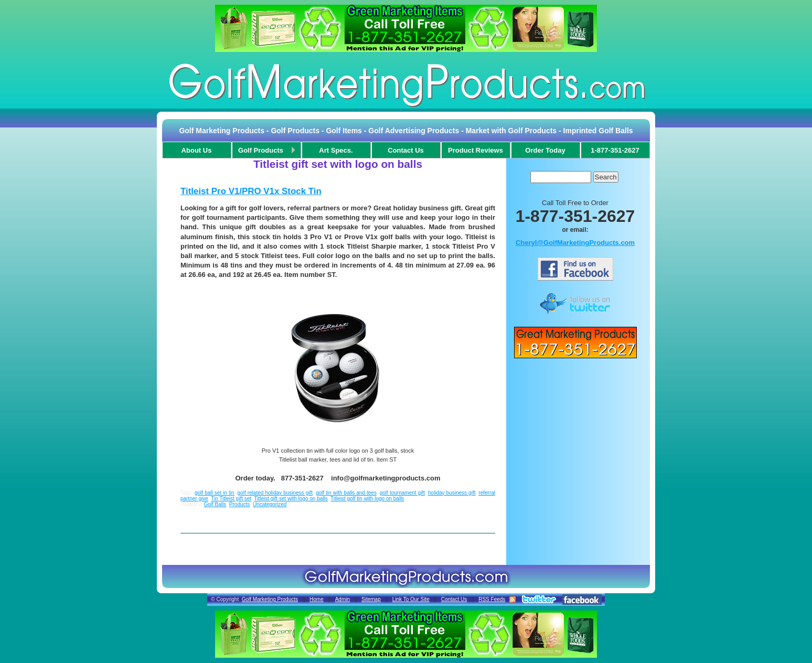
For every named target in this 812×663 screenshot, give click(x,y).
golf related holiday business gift (275, 493)
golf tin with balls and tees (346, 493)
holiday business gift (452, 493)
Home (317, 599)
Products (239, 504)
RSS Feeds (492, 599)
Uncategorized (270, 504)
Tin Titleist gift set (231, 499)
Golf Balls (215, 504)
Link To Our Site (411, 599)
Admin (343, 599)
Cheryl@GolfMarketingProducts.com (575, 243)
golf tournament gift (402, 493)
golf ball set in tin (215, 493)
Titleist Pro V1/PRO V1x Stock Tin (251, 191)
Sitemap (371, 599)
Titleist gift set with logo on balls (291, 499)
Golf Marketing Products (270, 599)
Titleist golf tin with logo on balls (367, 499)
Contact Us (454, 599)
